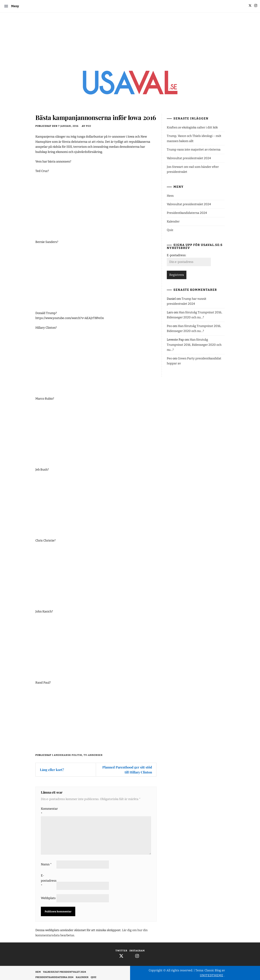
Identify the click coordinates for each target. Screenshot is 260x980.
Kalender (173, 221)
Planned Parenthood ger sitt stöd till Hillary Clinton (127, 770)
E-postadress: (177, 255)
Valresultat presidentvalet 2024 (189, 158)
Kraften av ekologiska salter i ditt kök (192, 127)
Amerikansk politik (68, 755)
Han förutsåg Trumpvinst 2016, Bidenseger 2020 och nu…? (194, 345)
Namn (46, 864)
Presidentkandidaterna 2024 (187, 213)
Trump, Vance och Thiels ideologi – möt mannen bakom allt (194, 138)
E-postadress (48, 881)
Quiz (170, 230)
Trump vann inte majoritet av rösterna (194, 150)
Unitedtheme (212, 975)
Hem (170, 196)
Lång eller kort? (52, 770)
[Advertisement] (130, 37)
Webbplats (48, 898)
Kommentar (48, 811)
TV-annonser (93, 755)
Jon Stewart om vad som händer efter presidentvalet (193, 169)
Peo (88, 126)
